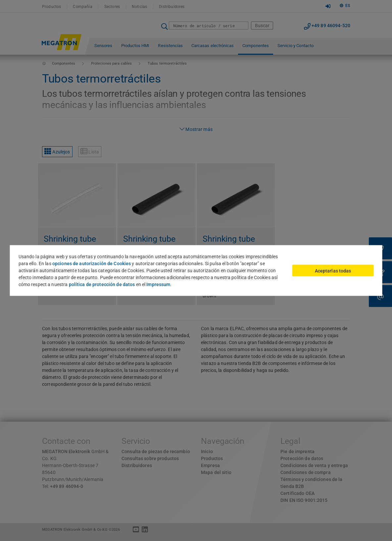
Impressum (158, 284)
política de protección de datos (102, 284)
